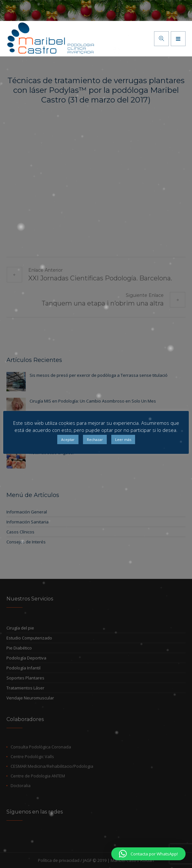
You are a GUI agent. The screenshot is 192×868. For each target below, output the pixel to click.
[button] (148, 854)
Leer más (123, 439)
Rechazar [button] (95, 439)
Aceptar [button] (68, 439)
